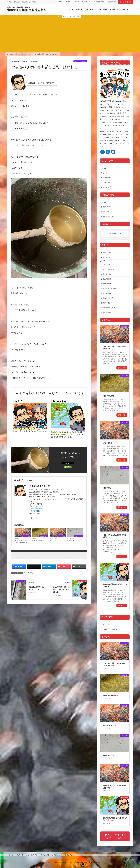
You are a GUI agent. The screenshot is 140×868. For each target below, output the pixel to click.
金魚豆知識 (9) (106, 312)
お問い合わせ (126, 2)
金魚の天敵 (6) (106, 279)
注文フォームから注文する (71, 16)
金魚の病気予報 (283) (109, 288)
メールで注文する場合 (109, 629)
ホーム (103, 168)
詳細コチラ (122, 368)
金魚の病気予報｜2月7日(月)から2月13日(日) (61, 590)
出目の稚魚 (71, 540)
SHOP (60, 2)
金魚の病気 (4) (106, 284)
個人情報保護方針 (99, 2)
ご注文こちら (106, 624)
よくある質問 (106, 182)
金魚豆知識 (105, 212)
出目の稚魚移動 (37, 540)
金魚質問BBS (36, 511)
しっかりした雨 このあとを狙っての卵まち (22, 541)
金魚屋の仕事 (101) (108, 308)
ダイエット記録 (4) (108, 269)
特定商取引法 (112, 2)
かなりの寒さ (54, 540)
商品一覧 (104, 173)
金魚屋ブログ (19, 402)
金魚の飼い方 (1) (107, 298)
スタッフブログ (80, 61)
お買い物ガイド (32, 855)
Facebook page (115, 233)
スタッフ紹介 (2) (107, 264)
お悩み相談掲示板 (107, 216)
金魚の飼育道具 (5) (108, 303)
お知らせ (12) (106, 252)
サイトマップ (86, 2)
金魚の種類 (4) (106, 293)
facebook (69, 2)
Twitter (77, 2)
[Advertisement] (70, 35)
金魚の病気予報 (58, 402)
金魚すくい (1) (106, 274)
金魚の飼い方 (106, 207)
